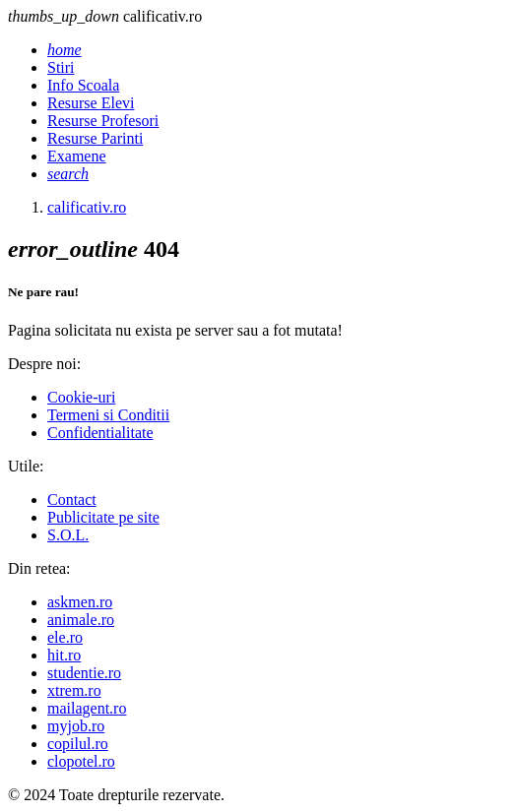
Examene (77, 156)
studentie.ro (84, 673)
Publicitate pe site (103, 517)
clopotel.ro (81, 761)
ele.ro (65, 637)
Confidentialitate (100, 433)
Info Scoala (83, 85)
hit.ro (64, 655)
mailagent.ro (87, 708)
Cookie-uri (81, 397)
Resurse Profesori (103, 121)
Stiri (61, 67)
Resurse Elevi (91, 103)
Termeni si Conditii (108, 415)
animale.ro (81, 620)
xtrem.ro (74, 690)
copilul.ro (78, 744)
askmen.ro (80, 602)
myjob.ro (76, 726)
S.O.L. (68, 535)
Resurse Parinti (95, 138)
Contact (72, 500)
